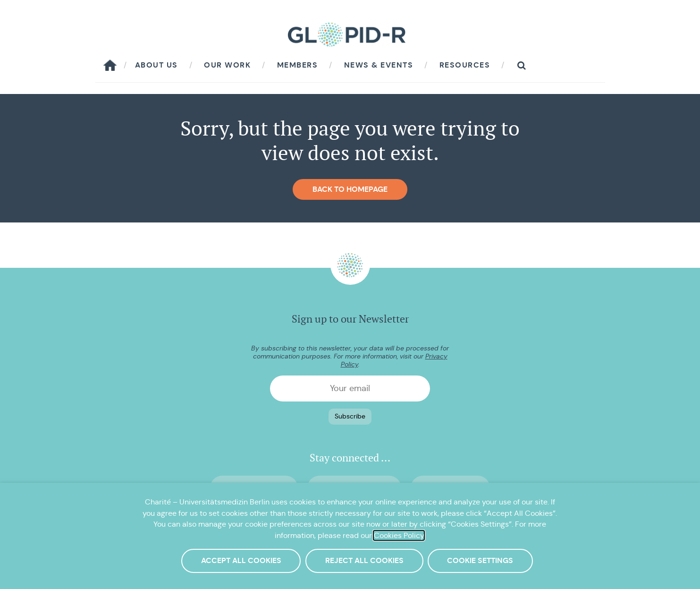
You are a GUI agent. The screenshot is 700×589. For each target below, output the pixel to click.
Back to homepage (350, 189)
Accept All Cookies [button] (241, 561)
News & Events (379, 65)
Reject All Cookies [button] (364, 561)
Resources (465, 65)
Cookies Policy (399, 535)
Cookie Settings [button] (480, 561)
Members (298, 65)
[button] (521, 65)
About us (156, 65)
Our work (227, 65)
